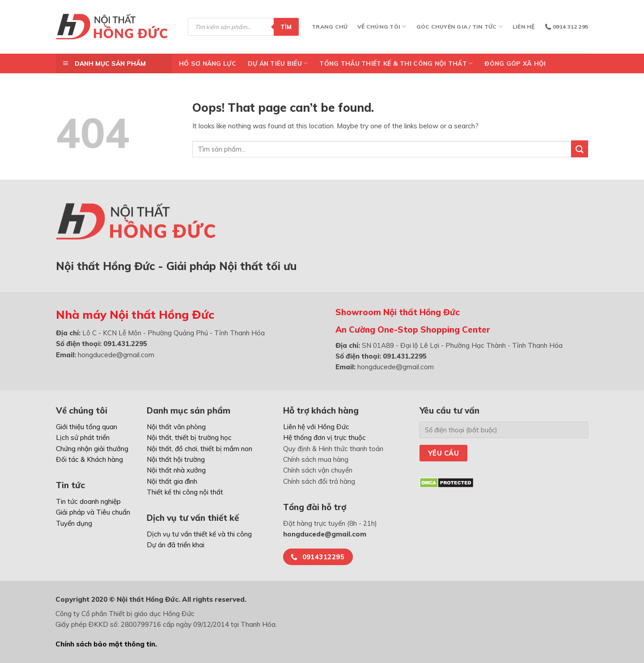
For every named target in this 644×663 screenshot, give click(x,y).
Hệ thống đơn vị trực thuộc (324, 437)
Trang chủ (330, 27)
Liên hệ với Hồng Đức (316, 427)
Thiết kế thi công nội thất (185, 492)
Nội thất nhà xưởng (176, 470)
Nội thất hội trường (176, 459)
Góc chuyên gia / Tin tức (460, 27)
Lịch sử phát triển (83, 437)
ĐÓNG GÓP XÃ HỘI (515, 63)
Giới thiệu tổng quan (87, 427)
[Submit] (580, 149)
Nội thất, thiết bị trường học (189, 437)
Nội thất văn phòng (176, 427)
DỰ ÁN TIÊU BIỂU (278, 63)
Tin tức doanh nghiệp (88, 501)
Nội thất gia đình (172, 481)
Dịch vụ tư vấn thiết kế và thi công (199, 534)
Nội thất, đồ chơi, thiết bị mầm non (199, 449)
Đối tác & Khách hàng (89, 459)
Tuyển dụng (74, 523)
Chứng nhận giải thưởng (92, 449)
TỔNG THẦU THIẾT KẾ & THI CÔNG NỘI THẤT (396, 63)
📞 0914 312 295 (566, 27)
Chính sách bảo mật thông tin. (106, 644)
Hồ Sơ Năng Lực (208, 63)
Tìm (286, 27)
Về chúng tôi (382, 27)
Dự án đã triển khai (176, 545)
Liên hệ (524, 27)
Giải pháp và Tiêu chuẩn (93, 512)
